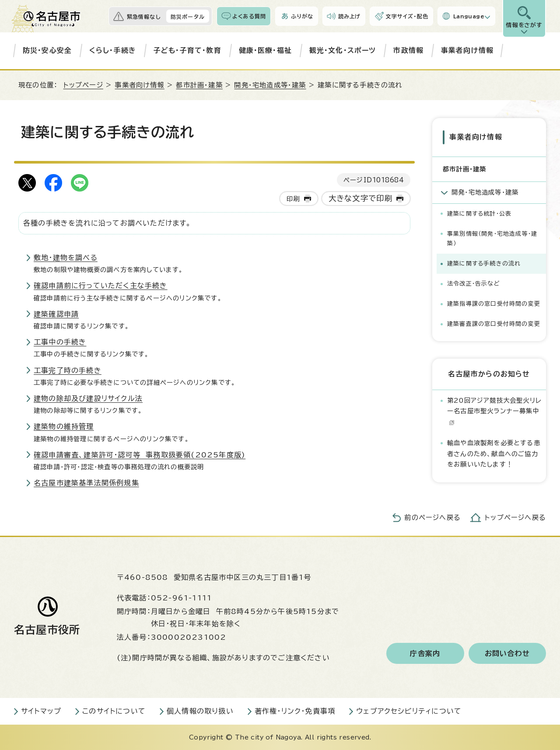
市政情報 (408, 50)
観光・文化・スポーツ (343, 50)
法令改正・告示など (474, 283)
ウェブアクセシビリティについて (409, 711)
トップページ (83, 85)
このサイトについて (114, 711)
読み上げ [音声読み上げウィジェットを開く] (350, 16)
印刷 (293, 199)
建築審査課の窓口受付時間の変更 (494, 323)
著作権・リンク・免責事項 (295, 711)
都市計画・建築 (199, 85)
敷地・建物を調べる (66, 258)
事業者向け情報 (467, 50)
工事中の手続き (60, 342)
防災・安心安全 (47, 50)
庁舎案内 (425, 653)
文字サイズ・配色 (407, 16)
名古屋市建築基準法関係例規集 (86, 483)
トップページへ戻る (515, 518)
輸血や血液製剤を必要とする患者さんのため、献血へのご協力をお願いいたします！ (494, 453)
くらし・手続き (113, 50)
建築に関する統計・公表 (479, 213)
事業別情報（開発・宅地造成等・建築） (492, 238)
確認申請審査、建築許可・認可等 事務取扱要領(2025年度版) (140, 455)
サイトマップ (41, 711)
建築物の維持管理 (64, 426)
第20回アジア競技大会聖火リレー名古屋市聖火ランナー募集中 (494, 411)
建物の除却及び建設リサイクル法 (88, 398)
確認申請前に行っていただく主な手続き (101, 286)
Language (469, 16)
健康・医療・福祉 (266, 50)
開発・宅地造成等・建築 (270, 85)
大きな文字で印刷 (361, 198)
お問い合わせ (507, 653)
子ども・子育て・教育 (187, 50)
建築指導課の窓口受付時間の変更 (494, 303)
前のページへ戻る (432, 518)
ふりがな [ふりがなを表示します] (302, 16)
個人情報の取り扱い (200, 711)
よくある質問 (249, 16)
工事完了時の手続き (68, 370)
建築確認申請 (56, 314)
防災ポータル (188, 17)
